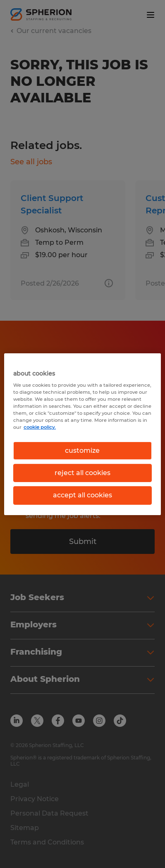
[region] (82, 434)
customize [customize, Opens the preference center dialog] (82, 450)
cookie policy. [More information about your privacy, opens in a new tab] (40, 427)
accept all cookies (82, 495)
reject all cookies (82, 473)
